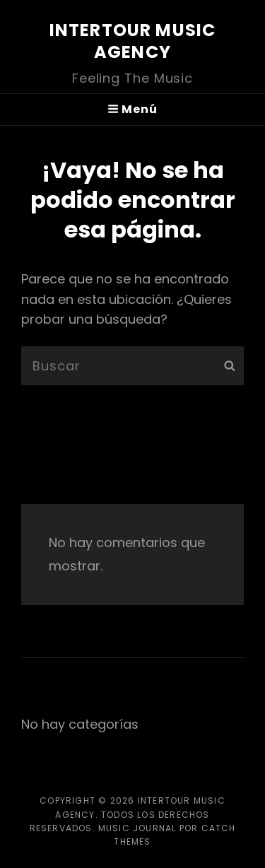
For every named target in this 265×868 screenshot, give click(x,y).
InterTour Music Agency (133, 41)
